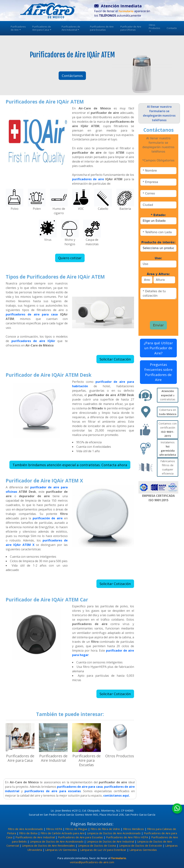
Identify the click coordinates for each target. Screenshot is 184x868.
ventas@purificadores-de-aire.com (92, 862)
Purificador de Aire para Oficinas (131, 28)
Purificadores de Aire (18, 28)
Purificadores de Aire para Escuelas (102, 28)
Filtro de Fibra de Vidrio (105, 829)
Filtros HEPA (54, 829)
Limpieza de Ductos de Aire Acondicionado (114, 833)
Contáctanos (72, 76)
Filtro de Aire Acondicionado (25, 829)
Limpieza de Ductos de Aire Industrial (110, 841)
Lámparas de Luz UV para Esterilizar (103, 850)
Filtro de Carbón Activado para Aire (63, 833)
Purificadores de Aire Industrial (71, 28)
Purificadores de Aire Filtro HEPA (127, 837)
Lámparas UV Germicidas (61, 850)
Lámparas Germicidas (143, 850)
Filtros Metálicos (134, 829)
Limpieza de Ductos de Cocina (97, 845)
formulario (119, 858)
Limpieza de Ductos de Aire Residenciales (48, 845)
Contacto (172, 28)
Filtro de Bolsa (28, 833)
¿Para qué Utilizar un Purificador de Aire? (158, 348)
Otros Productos (155, 27)
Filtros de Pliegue (76, 829)
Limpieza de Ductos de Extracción (141, 845)
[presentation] (160, 309)
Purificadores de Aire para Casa (42, 28)
